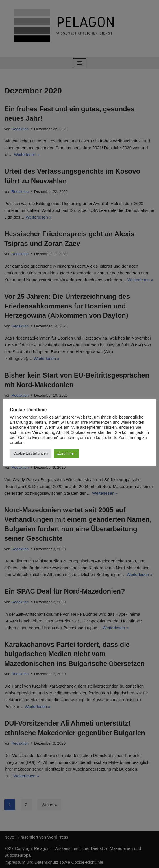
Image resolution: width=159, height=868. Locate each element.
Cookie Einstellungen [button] (31, 453)
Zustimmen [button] (66, 453)
